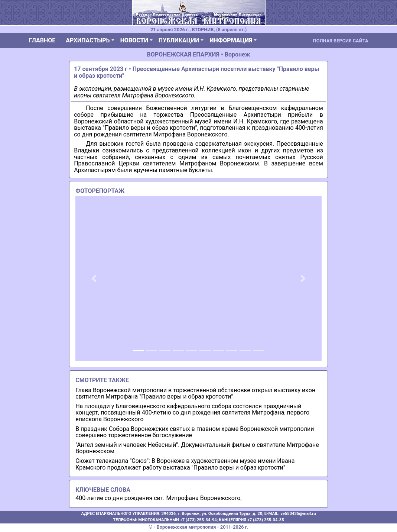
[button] (94, 278)
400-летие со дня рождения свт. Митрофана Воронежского (158, 498)
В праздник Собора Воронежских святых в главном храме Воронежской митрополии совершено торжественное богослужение (195, 432)
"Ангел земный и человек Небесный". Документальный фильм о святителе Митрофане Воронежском (197, 448)
